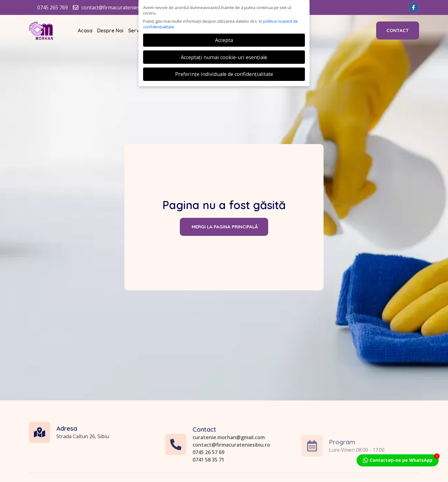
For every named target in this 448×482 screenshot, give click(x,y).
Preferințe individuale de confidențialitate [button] (224, 74)
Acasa (85, 30)
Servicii (137, 30)
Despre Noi (110, 30)
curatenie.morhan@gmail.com (229, 464)
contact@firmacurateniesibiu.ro (231, 472)
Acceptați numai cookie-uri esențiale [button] (224, 57)
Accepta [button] (224, 40)
